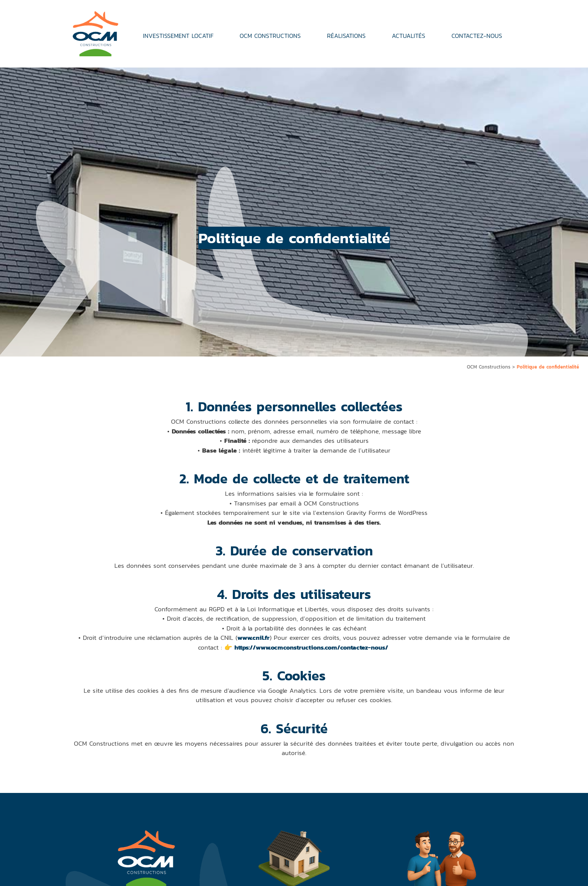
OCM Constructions (489, 367)
